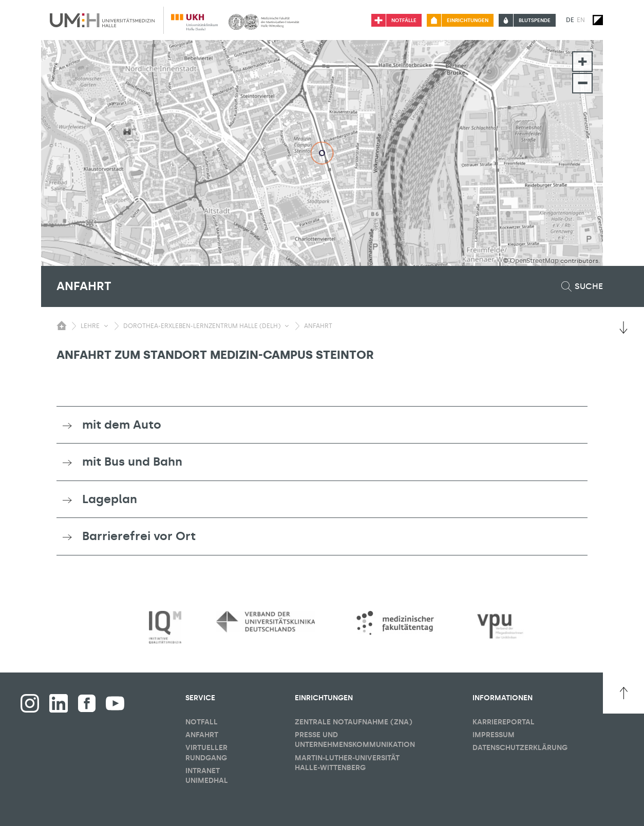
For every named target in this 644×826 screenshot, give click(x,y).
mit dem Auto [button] (122, 425)
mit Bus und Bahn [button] (132, 462)
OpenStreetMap (534, 261)
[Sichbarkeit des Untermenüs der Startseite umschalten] (62, 325)
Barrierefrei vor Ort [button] (139, 536)
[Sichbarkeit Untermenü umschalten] (106, 326)
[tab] (322, 425)
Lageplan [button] (110, 499)
